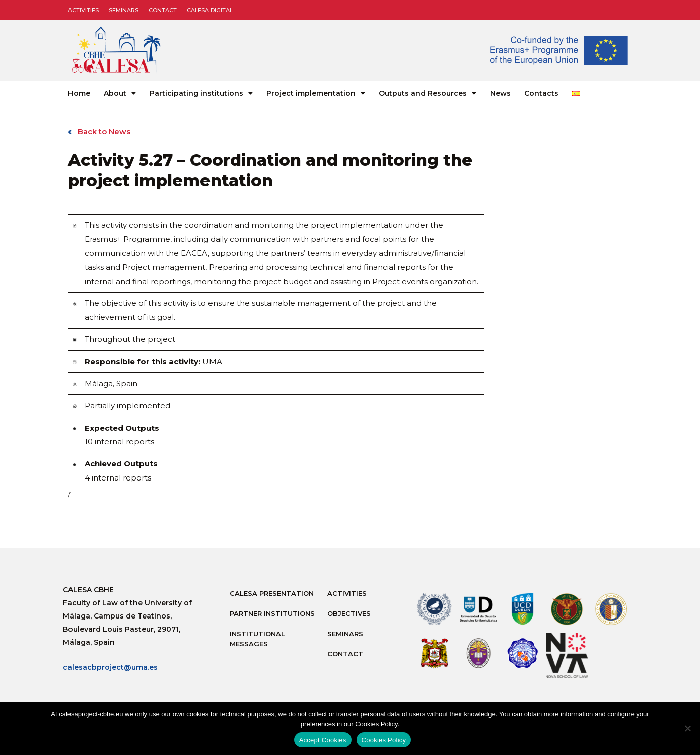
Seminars (124, 10)
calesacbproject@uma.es (110, 668)
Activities (83, 10)
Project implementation (316, 93)
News (500, 93)
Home (79, 93)
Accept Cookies (323, 740)
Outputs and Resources (428, 93)
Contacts (541, 93)
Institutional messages (257, 639)
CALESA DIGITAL (210, 10)
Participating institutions (201, 93)
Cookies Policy (384, 740)
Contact (163, 10)
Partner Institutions (272, 613)
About (120, 93)
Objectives (349, 613)
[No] (687, 728)
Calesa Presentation (272, 593)
